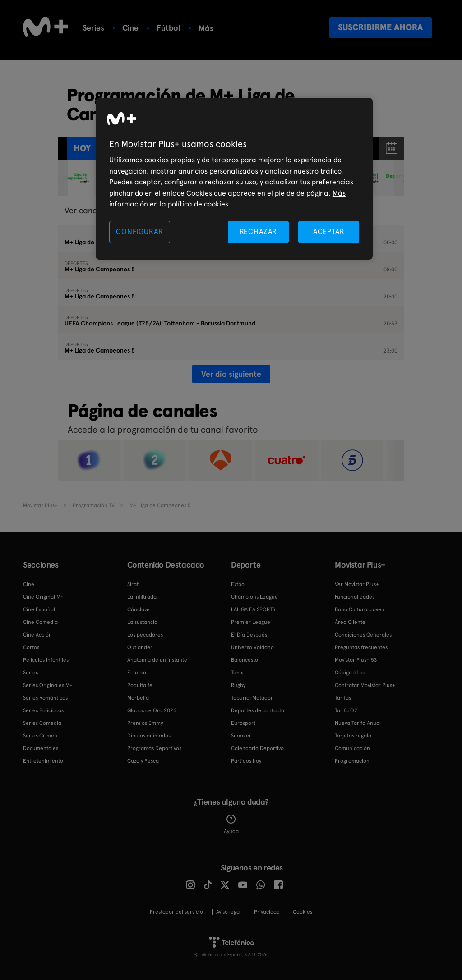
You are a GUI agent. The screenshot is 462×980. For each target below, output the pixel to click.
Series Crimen (40, 736)
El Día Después (249, 635)
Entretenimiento (43, 761)
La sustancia (142, 622)
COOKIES (303, 912)
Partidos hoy (246, 761)
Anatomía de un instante (157, 660)
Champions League (254, 597)
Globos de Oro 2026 (152, 710)
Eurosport (243, 723)
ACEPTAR (329, 231)
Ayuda (231, 824)
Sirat (133, 584)
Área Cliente (350, 622)
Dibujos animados (149, 736)
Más (206, 28)
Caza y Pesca (143, 761)
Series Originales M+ (48, 685)
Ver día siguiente (231, 374)
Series (93, 28)
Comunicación (352, 748)
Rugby (238, 685)
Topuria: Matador (252, 698)
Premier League (251, 622)
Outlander (140, 647)
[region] (234, 179)
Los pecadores (145, 635)
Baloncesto (245, 660)
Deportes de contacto (258, 710)
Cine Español (39, 609)
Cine (130, 28)
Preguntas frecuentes (361, 647)
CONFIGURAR (139, 231)
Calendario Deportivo (257, 748)
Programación (352, 761)
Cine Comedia (40, 622)
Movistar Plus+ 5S (356, 660)
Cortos (31, 647)
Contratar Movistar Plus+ (365, 685)
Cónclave (139, 609)
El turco (137, 673)
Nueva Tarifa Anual (358, 723)
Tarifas (343, 698)
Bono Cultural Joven (360, 609)
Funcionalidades (355, 597)
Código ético (350, 673)
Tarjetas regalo (353, 736)
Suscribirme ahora (380, 27)
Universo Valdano (252, 647)
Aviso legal (229, 912)
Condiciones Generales (363, 635)
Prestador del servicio (176, 912)
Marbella (138, 698)
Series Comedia (42, 723)
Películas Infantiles (46, 660)
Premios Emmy (145, 723)
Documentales (41, 748)
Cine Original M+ (43, 597)
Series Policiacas (43, 710)
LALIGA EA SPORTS (253, 609)
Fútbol (169, 28)
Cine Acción (37, 635)
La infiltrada (142, 597)
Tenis (237, 673)
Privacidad (267, 912)
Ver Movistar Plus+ (357, 584)
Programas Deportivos (154, 748)
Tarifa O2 (346, 710)
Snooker (241, 736)
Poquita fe (140, 685)
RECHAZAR (259, 231)
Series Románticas (45, 698)
